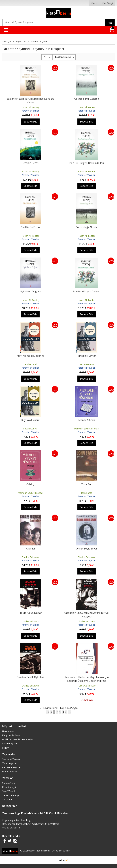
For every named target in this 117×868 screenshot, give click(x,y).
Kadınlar (30, 549)
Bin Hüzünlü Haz (30, 227)
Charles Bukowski (30, 557)
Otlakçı (30, 484)
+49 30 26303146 (11, 828)
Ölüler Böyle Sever (87, 549)
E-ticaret (54, 860)
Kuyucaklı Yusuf (30, 420)
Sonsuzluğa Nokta (87, 227)
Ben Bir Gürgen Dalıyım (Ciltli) (87, 163)
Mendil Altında (87, 420)
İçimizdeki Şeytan (87, 356)
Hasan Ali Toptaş (30, 107)
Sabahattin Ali (30, 364)
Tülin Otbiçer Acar (87, 686)
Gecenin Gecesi (30, 163)
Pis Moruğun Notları (30, 613)
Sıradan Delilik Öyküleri (30, 677)
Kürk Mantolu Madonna (30, 356)
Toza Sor (87, 484)
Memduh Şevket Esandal (30, 493)
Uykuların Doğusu (30, 291)
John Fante (87, 493)
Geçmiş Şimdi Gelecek (87, 99)
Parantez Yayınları (30, 111)
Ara (110, 23)
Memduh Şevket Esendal (87, 429)
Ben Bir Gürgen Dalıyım (87, 291)
